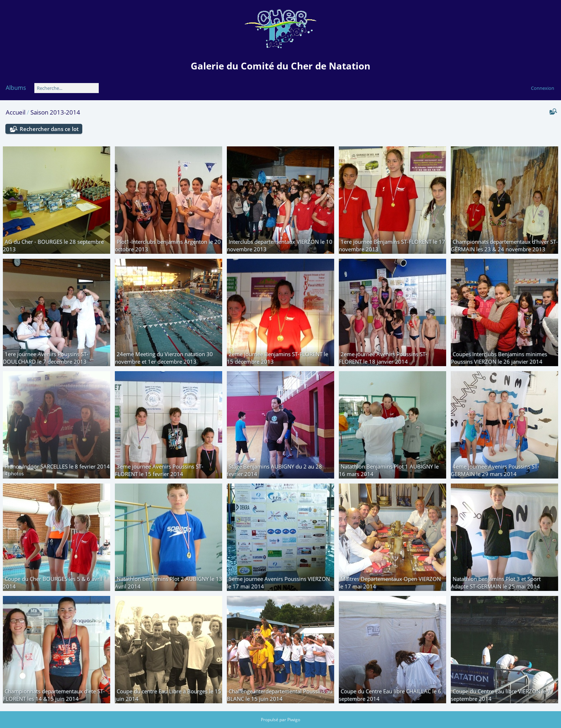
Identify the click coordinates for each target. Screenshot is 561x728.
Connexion (543, 88)
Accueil (16, 112)
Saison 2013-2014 (55, 112)
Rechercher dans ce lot (49, 129)
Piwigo (294, 720)
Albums (16, 88)
